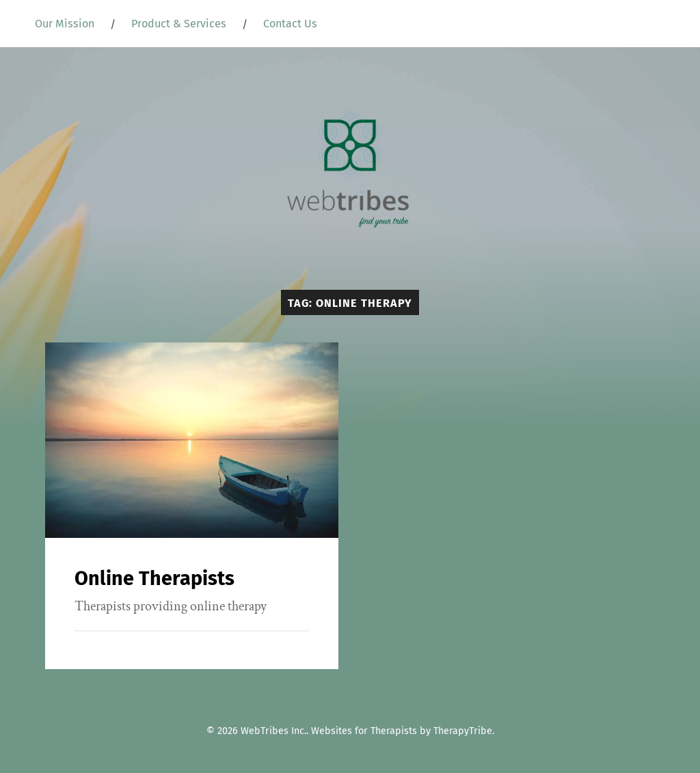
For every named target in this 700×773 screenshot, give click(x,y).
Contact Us (290, 24)
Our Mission (65, 24)
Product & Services (179, 24)
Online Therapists (154, 579)
